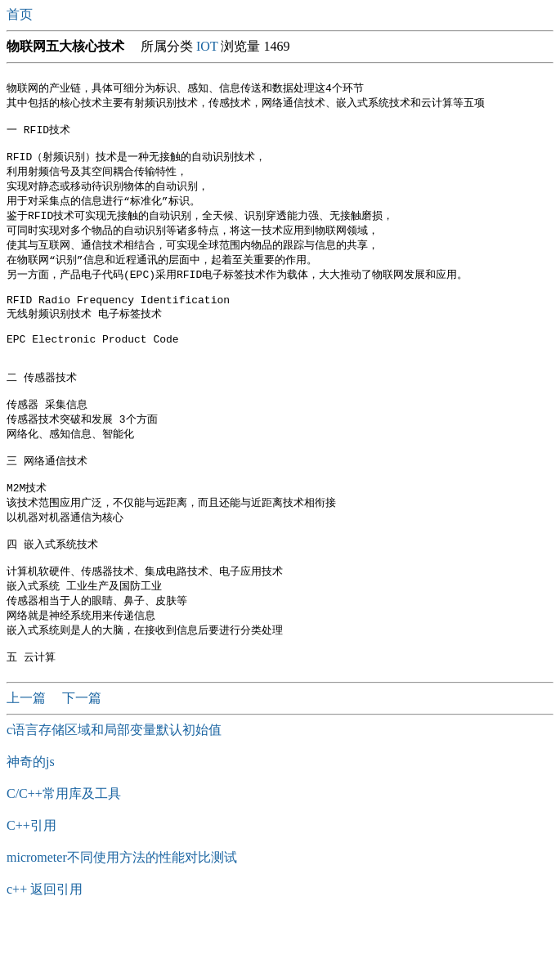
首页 (21, 14)
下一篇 (82, 755)
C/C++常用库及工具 (64, 851)
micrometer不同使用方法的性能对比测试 (122, 914)
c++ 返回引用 (45, 946)
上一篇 (28, 755)
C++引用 (31, 883)
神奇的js (31, 819)
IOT (207, 46)
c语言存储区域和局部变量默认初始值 (114, 787)
